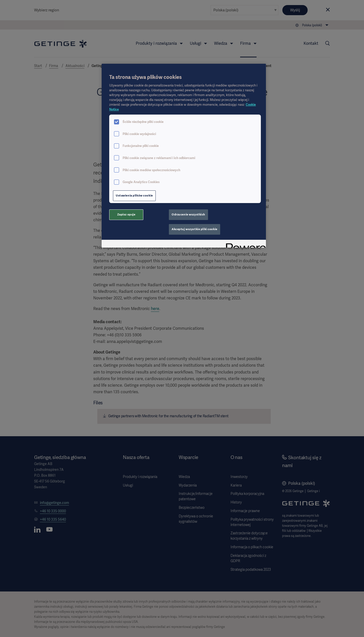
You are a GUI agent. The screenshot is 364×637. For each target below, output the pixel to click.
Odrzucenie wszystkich (188, 214)
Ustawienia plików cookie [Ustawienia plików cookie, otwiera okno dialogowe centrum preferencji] (134, 195)
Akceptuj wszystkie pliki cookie (195, 229)
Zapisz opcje (126, 214)
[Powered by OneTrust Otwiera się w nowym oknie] (244, 244)
